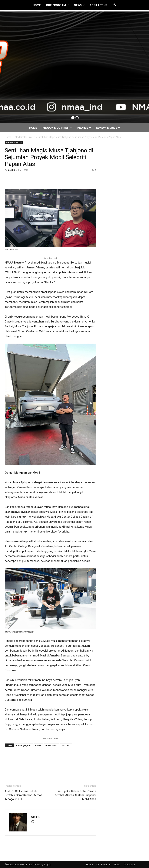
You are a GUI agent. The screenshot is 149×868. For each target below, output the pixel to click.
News (117, 865)
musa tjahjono (24, 745)
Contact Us (129, 865)
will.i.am (66, 745)
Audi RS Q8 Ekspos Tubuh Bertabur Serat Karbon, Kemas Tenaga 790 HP (23, 795)
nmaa (38, 745)
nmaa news (51, 745)
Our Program (103, 865)
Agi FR (12, 170)
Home (8, 137)
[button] (114, 5)
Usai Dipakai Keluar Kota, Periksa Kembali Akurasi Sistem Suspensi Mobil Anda (75, 795)
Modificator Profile (25, 137)
